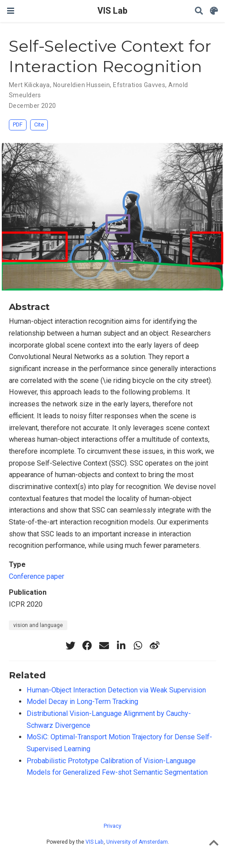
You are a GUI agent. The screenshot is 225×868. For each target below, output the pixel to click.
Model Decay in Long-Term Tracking (82, 702)
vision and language (38, 625)
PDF (18, 124)
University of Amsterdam (137, 842)
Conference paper (37, 576)
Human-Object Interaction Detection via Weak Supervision (116, 690)
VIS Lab (112, 11)
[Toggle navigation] (11, 11)
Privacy (112, 826)
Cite (39, 124)
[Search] (199, 11)
